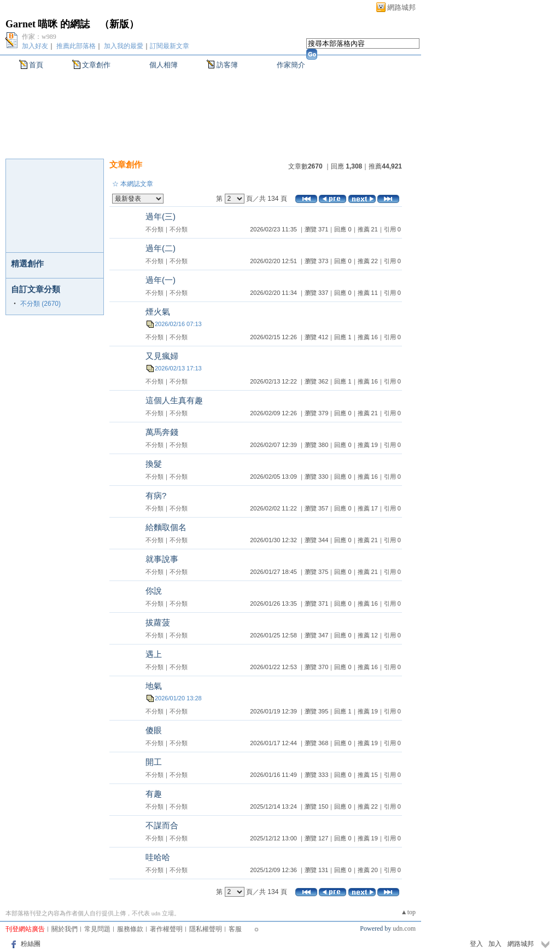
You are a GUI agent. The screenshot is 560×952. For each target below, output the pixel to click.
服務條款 (130, 929)
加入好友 (35, 46)
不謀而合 (162, 825)
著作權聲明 (166, 929)
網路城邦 (401, 7)
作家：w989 (39, 37)
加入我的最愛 (124, 46)
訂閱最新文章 (170, 46)
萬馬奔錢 (162, 432)
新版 (119, 24)
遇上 (154, 654)
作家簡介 (291, 65)
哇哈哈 (158, 857)
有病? (156, 495)
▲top (408, 912)
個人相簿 (164, 65)
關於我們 (65, 929)
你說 (154, 591)
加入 (495, 944)
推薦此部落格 (76, 46)
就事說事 (162, 559)
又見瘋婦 (162, 356)
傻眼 (154, 730)
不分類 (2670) (40, 304)
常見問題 (97, 929)
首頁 (36, 65)
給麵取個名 (166, 527)
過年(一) (161, 280)
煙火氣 (158, 312)
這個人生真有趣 (174, 400)
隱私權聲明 (206, 929)
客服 (235, 929)
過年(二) (161, 248)
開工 (154, 762)
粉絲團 (31, 944)
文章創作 (96, 65)
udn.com (404, 928)
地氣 (154, 686)
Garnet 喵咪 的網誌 (48, 24)
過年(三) (161, 216)
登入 (476, 944)
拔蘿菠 (158, 622)
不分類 (154, 229)
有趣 (154, 794)
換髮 (154, 464)
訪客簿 (227, 65)
